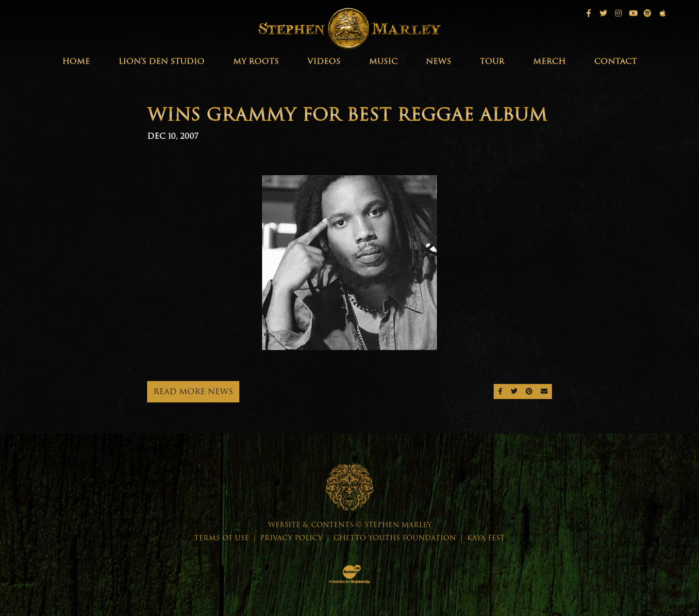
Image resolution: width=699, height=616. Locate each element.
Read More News (193, 391)
